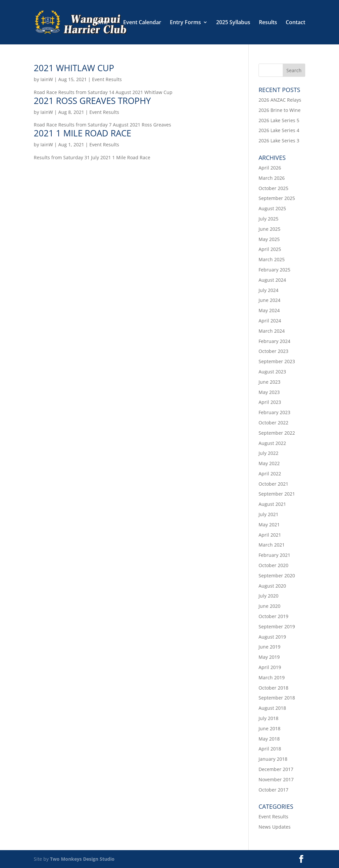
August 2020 (272, 586)
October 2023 (273, 351)
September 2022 (277, 433)
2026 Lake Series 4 (279, 130)
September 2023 (277, 361)
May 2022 (269, 463)
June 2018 (269, 728)
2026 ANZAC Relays (280, 100)
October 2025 (273, 188)
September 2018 (277, 698)
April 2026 (270, 168)
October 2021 (273, 484)
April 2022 (270, 474)
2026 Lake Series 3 (279, 141)
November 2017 (276, 779)
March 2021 (272, 545)
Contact (295, 23)
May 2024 (269, 310)
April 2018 (270, 749)
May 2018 (269, 739)
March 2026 (272, 178)
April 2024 (270, 321)
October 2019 (273, 616)
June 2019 (269, 647)
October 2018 (273, 688)
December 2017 (276, 769)
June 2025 (269, 229)
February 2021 (274, 555)
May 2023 (269, 392)
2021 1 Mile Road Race (82, 133)
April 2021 (270, 535)
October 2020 (273, 565)
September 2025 (277, 198)
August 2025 (272, 208)
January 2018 (273, 759)
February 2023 (274, 412)
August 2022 (272, 443)
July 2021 (268, 514)
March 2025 (272, 259)
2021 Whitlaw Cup (74, 68)
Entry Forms (185, 23)
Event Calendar (142, 23)
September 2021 (277, 494)
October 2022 (273, 423)
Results (268, 23)
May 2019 (269, 657)
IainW (47, 79)
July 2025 (268, 219)
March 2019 (272, 677)
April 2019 (270, 667)
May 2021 (269, 525)
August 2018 (272, 708)
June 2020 (269, 606)
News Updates (275, 827)
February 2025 (274, 270)
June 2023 (269, 382)
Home (100, 23)
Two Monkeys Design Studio (82, 859)
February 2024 (274, 341)
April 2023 (270, 402)
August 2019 (272, 637)
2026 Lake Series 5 (279, 120)
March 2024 (272, 331)
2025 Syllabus (233, 23)
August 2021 (272, 504)
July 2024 (268, 290)
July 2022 (268, 453)
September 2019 (277, 627)
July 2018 (268, 718)
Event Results (107, 79)
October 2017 (273, 790)
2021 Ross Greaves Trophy (92, 101)
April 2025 (270, 249)
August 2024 (272, 280)
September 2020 (277, 576)
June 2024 (269, 300)
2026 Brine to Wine (280, 110)
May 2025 (269, 239)
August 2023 (272, 372)
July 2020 (268, 596)
